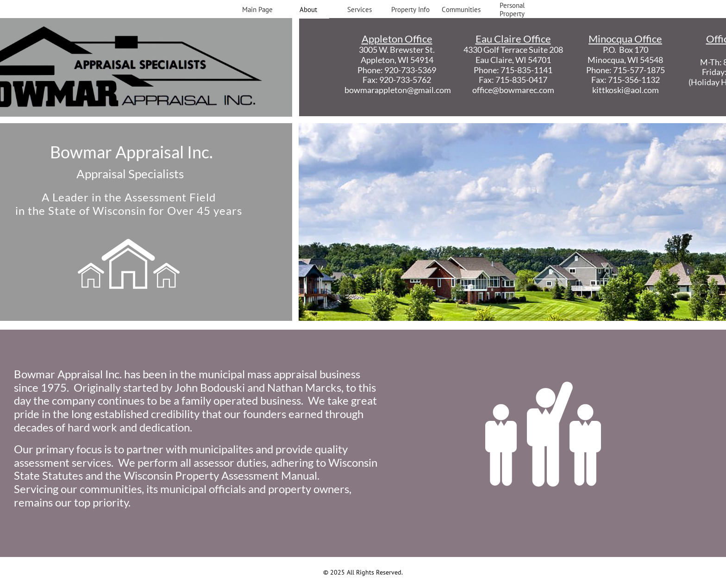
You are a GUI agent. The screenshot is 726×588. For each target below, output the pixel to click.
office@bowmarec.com (513, 90)
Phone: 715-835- (504, 70)
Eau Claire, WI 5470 (511, 60)
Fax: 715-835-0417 (513, 80)
